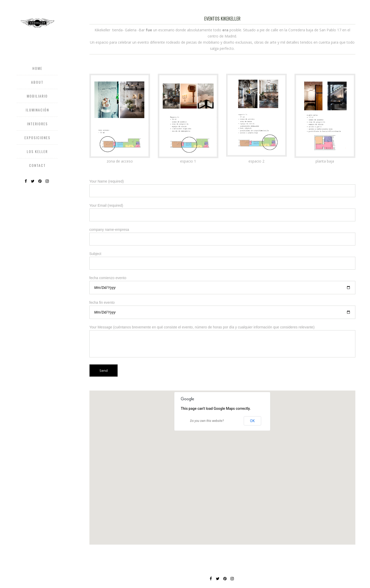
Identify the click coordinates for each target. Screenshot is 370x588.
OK (252, 421)
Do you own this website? (207, 421)
